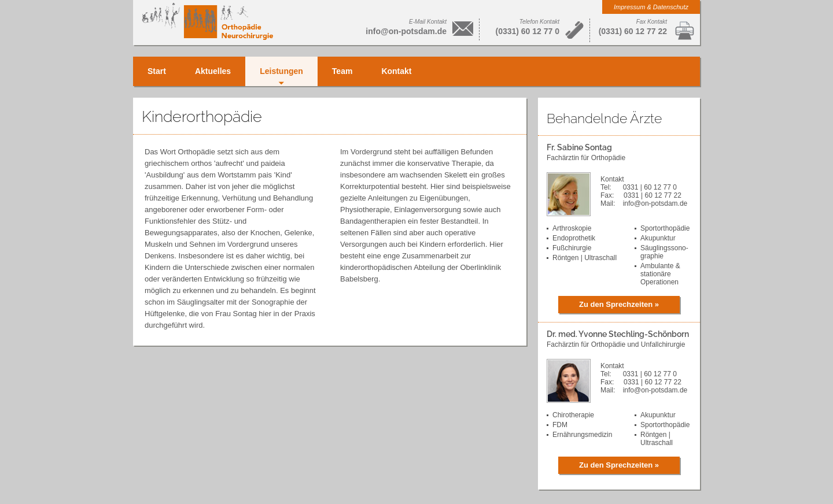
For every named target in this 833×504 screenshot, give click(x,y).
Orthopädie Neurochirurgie (207, 21)
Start (157, 71)
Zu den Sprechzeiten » (619, 304)
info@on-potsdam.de (406, 31)
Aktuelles (213, 71)
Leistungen (281, 71)
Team (342, 71)
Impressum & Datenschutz (651, 7)
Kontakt (396, 71)
